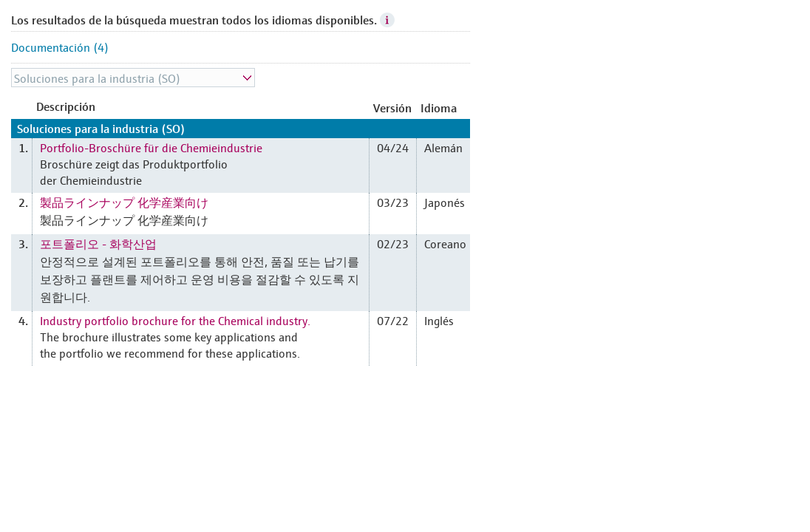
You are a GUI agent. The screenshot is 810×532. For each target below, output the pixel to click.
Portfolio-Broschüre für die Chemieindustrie (151, 147)
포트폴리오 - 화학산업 (98, 243)
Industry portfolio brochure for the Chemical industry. (175, 320)
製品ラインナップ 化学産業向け (124, 202)
